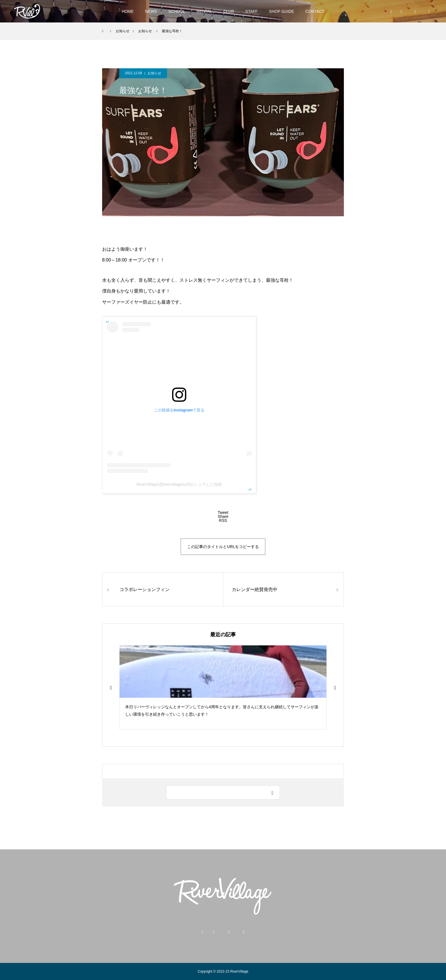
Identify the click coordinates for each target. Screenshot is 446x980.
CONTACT (315, 11)
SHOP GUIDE (282, 11)
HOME (128, 11)
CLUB (229, 11)
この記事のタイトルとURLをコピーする (223, 547)
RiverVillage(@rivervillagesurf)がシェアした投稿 (179, 484)
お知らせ (154, 73)
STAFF (252, 11)
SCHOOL (177, 11)
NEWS (151, 11)
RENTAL (204, 11)
